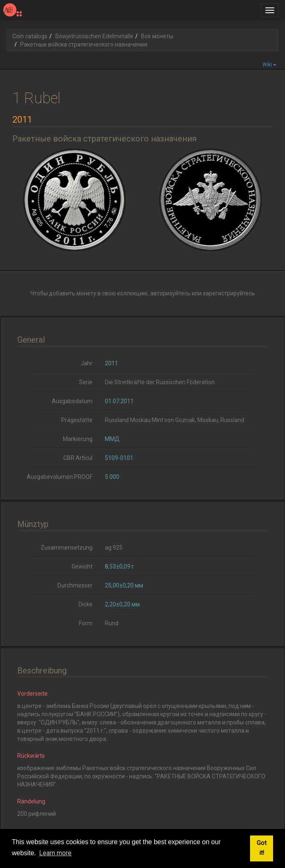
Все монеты (157, 36)
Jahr (87, 363)
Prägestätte (77, 420)
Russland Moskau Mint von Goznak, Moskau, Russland (175, 420)
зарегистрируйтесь (229, 293)
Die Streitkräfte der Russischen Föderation (160, 382)
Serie (86, 382)
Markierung (78, 439)
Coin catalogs (30, 36)
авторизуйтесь (170, 293)
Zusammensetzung (67, 548)
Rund (112, 623)
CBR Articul (78, 458)
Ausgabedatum (72, 401)
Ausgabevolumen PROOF (60, 477)
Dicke (86, 604)
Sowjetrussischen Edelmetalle (94, 36)
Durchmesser (75, 585)
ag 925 (114, 548)
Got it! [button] (262, 848)
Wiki (269, 65)
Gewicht (82, 566)
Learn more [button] (55, 853)
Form (86, 623)
